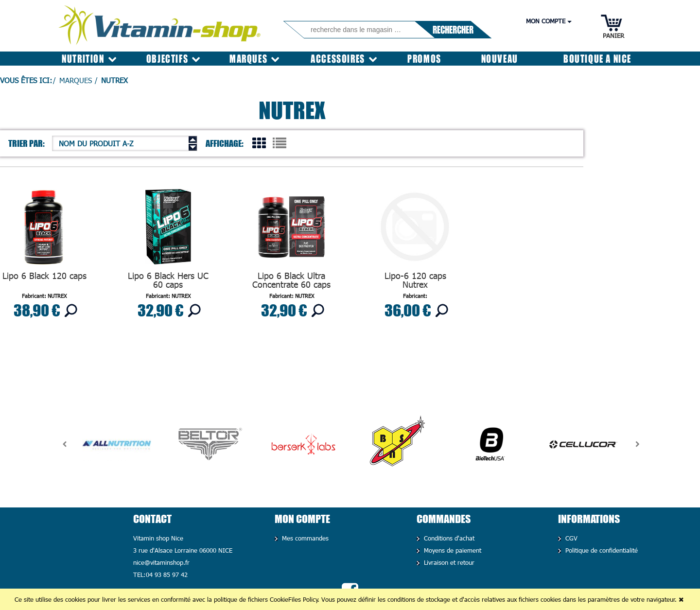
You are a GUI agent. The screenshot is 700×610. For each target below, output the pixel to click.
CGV (570, 538)
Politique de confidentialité (600, 550)
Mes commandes (304, 538)
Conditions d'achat (448, 538)
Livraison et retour (448, 562)
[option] (117, 444)
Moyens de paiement (451, 550)
